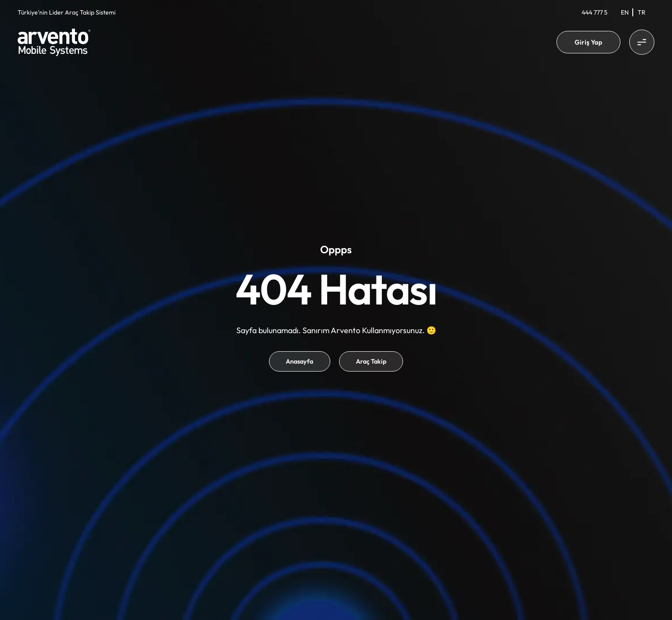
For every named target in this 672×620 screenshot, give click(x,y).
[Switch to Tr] (642, 12)
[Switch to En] (625, 12)
